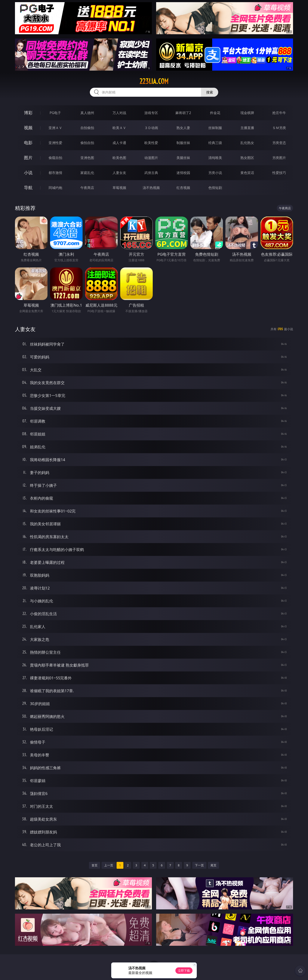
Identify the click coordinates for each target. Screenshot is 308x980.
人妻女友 (119, 173)
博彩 (28, 113)
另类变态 (279, 143)
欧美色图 (119, 158)
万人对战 (119, 113)
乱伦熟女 (247, 143)
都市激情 (55, 173)
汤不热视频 (151, 188)
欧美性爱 (151, 143)
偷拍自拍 (87, 143)
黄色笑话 (247, 173)
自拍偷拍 (87, 128)
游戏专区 (151, 113)
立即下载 (184, 970)
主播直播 (247, 128)
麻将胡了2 (183, 113)
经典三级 (215, 143)
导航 (28, 188)
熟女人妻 (183, 128)
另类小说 (215, 173)
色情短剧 (215, 188)
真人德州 (87, 113)
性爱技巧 (279, 173)
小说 (28, 173)
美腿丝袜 (183, 158)
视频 (28, 128)
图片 (28, 158)
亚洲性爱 (55, 143)
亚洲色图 (87, 158)
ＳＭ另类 (279, 128)
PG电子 (55, 113)
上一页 (109, 865)
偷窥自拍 (55, 158)
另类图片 (279, 158)
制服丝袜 (183, 143)
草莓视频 (119, 188)
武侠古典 (151, 173)
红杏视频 (183, 188)
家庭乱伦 (87, 173)
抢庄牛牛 (279, 113)
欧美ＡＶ (119, 128)
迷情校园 (183, 173)
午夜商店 (87, 188)
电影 (28, 143)
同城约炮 (55, 188)
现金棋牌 (247, 113)
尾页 (213, 865)
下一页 (199, 865)
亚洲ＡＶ (55, 128)
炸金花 (215, 113)
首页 (95, 865)
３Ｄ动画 (151, 128)
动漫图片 (151, 158)
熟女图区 (247, 158)
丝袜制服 (215, 128)
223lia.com (154, 81)
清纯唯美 (215, 158)
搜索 (210, 92)
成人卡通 (119, 143)
